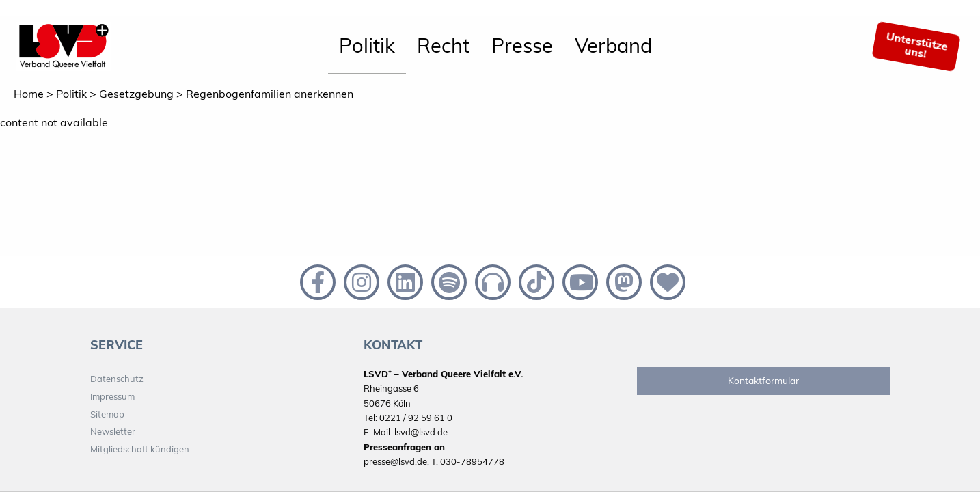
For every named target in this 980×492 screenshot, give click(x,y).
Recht (443, 45)
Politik (367, 45)
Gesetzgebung (136, 94)
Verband (613, 45)
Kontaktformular (763, 381)
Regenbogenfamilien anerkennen (270, 94)
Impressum (112, 396)
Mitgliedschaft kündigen (140, 449)
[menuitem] (367, 46)
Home (29, 94)
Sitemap (107, 414)
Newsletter (113, 431)
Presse (522, 45)
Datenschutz (117, 379)
